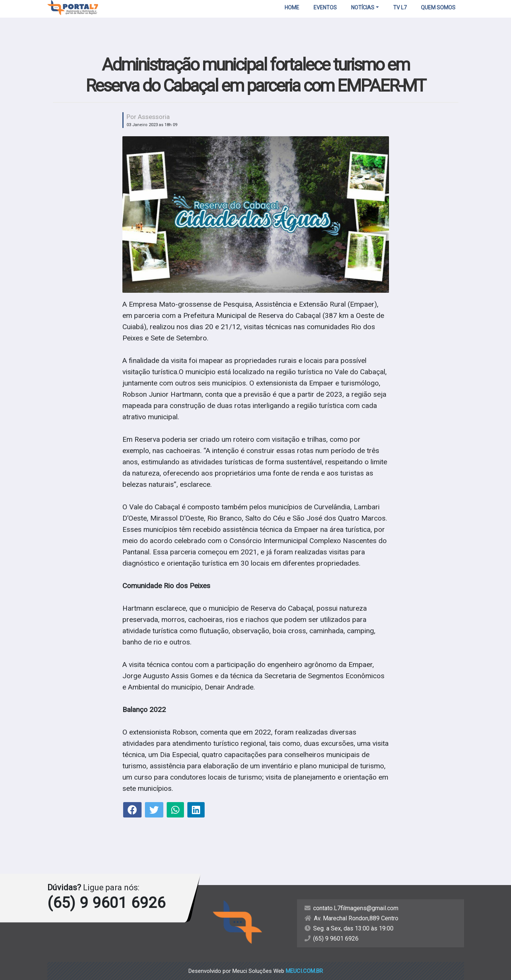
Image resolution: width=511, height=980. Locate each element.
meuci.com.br (304, 971)
